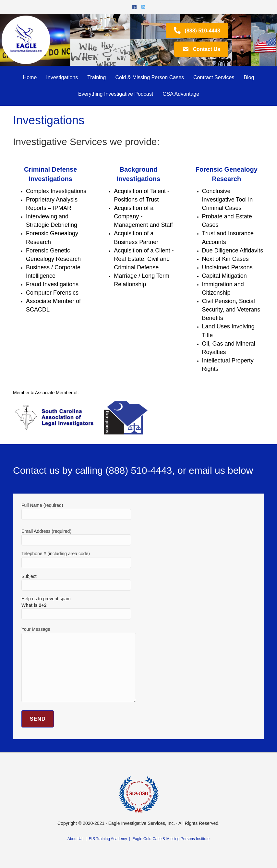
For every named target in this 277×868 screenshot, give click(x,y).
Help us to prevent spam (76, 606)
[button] (197, 31)
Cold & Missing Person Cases (150, 77)
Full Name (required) (76, 511)
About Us (75, 839)
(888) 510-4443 (139, 470)
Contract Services (214, 77)
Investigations (62, 77)
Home (30, 77)
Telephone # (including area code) (76, 559)
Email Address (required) (76, 537)
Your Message (79, 664)
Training (96, 77)
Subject (76, 582)
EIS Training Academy (108, 839)
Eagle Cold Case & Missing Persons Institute (171, 839)
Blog (249, 77)
